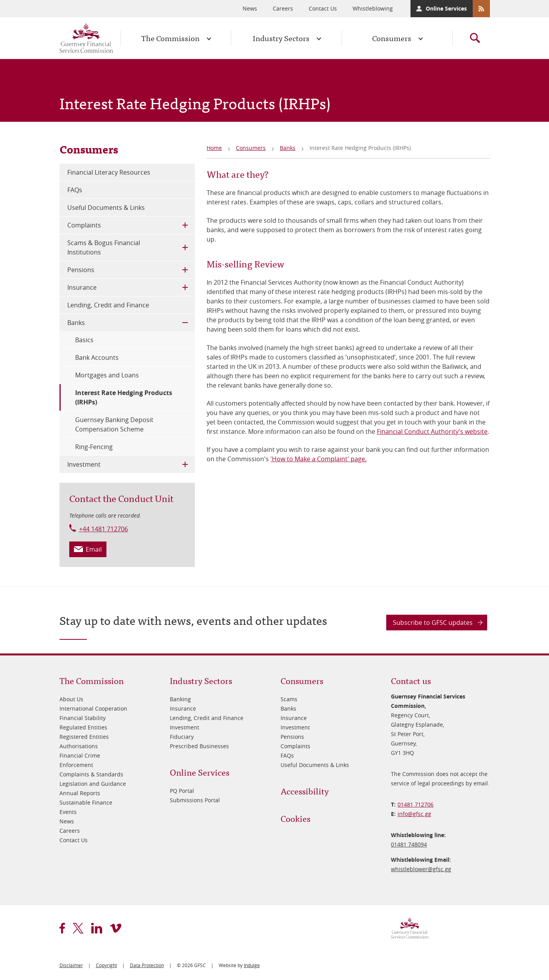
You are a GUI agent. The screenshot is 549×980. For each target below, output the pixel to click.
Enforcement (76, 765)
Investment (84, 464)
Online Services (446, 8)
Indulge (252, 965)
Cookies (295, 818)
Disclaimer (71, 965)
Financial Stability (83, 718)
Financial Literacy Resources (109, 172)
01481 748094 (409, 844)
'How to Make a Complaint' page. (319, 459)
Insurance (82, 287)
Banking (180, 699)
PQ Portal (182, 791)
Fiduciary (182, 737)
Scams (289, 699)
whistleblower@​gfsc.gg (421, 869)
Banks (288, 148)
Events (68, 812)
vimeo (116, 928)
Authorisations (79, 746)
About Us (71, 699)
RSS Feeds (481, 9)
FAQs (75, 190)
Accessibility (305, 791)
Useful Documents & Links (106, 208)
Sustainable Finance (86, 802)
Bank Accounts (97, 357)
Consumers (392, 38)
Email (94, 549)
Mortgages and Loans (107, 375)
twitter (78, 928)
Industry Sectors (281, 38)
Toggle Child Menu (185, 225)
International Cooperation (93, 708)
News (250, 8)
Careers (283, 8)
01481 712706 (416, 804)
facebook (62, 928)
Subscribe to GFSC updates (433, 623)
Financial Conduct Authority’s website (432, 431)
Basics (84, 340)
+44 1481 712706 (103, 529)
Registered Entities (84, 737)
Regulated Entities (83, 727)
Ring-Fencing (94, 447)
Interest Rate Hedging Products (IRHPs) (124, 397)
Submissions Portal (195, 800)
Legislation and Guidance (93, 784)
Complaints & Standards (91, 774)
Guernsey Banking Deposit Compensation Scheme (114, 424)
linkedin (97, 928)
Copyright (106, 965)
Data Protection (147, 965)
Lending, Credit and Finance (108, 305)
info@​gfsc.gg (414, 814)
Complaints (84, 225)
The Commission (170, 38)
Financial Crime (80, 755)
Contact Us (323, 8)
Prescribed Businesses (199, 746)
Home (214, 148)
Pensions (81, 270)
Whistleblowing (373, 8)
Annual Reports (80, 793)
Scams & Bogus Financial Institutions (104, 247)
